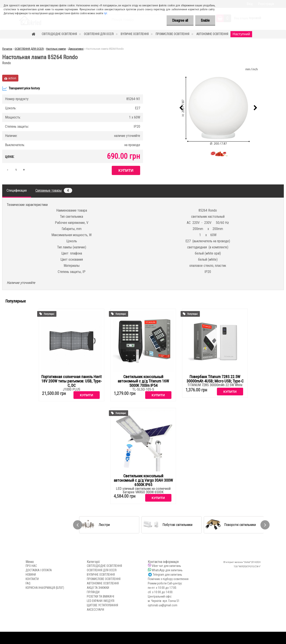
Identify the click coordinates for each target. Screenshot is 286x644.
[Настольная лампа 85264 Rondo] (218, 108)
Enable (205, 20)
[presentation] (181, 108)
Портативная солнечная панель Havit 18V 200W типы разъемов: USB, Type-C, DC (72, 381)
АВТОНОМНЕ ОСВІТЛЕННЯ (212, 34)
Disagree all (180, 20)
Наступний (241, 34)
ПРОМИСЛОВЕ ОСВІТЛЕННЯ (173, 34)
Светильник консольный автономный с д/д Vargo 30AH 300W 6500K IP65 (143, 480)
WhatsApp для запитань (167, 570)
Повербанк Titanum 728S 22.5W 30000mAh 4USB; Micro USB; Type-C (215, 379)
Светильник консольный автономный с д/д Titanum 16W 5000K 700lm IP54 (143, 381)
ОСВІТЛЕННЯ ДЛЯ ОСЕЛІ (99, 34)
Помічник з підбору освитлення (168, 579)
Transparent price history (21, 88)
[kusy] (16, 170)
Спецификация (17, 190)
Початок (7, 49)
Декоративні (76, 49)
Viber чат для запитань (166, 566)
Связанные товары (54, 190)
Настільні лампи (56, 49)
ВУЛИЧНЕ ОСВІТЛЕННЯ (135, 34)
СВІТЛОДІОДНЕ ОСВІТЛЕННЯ (59, 34)
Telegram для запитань (167, 575)
